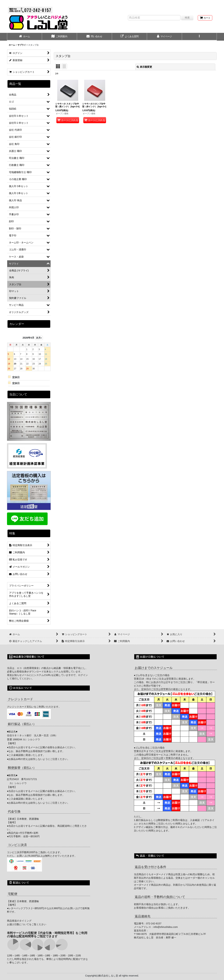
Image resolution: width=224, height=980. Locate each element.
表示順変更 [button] (144, 67)
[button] (199, 37)
